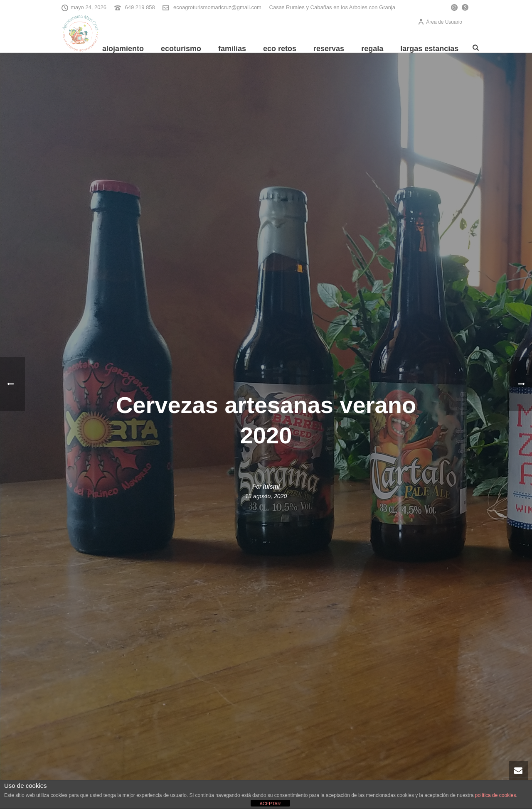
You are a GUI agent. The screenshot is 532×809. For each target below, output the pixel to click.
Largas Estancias (429, 49)
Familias (232, 49)
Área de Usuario (440, 22)
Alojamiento (123, 49)
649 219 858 (140, 7)
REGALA (372, 49)
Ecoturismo (181, 49)
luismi (271, 487)
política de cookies (496, 795)
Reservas (329, 49)
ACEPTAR (270, 804)
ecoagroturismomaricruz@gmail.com (217, 7)
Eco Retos (280, 49)
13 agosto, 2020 (266, 496)
